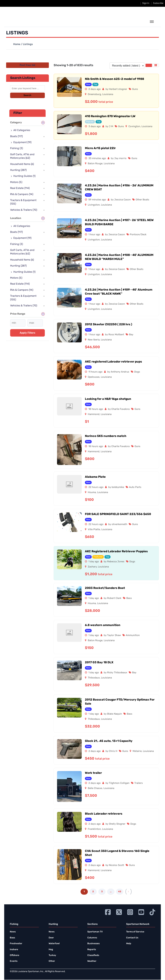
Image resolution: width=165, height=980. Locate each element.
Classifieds (93, 955)
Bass (129, 598)
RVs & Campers (22, 194)
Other (52, 961)
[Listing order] (127, 66)
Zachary (92, 567)
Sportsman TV (95, 932)
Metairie (137, 751)
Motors (16, 182)
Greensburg (94, 94)
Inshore (14, 950)
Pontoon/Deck (138, 235)
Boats (16, 136)
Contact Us (132, 938)
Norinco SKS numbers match (106, 436)
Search (27, 95)
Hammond (94, 414)
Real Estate (20, 188)
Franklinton (94, 829)
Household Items (22, 164)
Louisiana (108, 94)
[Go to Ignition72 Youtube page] (141, 912)
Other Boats (142, 200)
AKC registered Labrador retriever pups (113, 362)
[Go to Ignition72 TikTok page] (152, 912)
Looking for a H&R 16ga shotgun (108, 399)
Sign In (146, 3)
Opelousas (94, 377)
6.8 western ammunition (103, 625)
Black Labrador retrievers (104, 814)
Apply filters (27, 333)
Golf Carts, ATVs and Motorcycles (22, 156)
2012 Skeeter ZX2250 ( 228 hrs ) (109, 325)
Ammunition (133, 635)
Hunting (18, 170)
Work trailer (93, 773)
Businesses (93, 944)
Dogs (137, 372)
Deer (51, 938)
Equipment (22, 142)
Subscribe (158, 3)
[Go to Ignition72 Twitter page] (119, 912)
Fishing (17, 148)
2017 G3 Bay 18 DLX (99, 663)
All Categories (22, 130)
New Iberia (94, 340)
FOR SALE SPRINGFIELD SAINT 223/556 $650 (118, 514)
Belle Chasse (95, 788)
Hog (51, 950)
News (13, 932)
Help (129, 944)
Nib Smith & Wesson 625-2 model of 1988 (114, 79)
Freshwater (16, 944)
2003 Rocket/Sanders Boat (105, 588)
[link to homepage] (25, 21)
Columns (92, 938)
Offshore (15, 955)
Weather (92, 961)
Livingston (94, 205)
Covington (134, 127)
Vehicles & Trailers (24, 210)
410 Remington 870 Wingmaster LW (110, 116)
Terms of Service (135, 932)
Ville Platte (94, 530)
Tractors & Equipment (23, 202)
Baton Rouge (95, 164)
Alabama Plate (95, 477)
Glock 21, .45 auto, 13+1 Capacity (109, 741)
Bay (131, 335)
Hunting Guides (24, 176)
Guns (135, 89)
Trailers (139, 783)
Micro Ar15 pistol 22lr (100, 148)
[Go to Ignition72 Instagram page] (130, 912)
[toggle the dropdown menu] (152, 22)
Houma (92, 493)
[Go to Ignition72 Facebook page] (108, 912)
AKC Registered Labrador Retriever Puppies (116, 552)
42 (120, 892)
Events (14, 961)
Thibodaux (94, 678)
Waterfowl (54, 944)
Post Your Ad (27, 65)
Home (17, 44)
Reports (92, 950)
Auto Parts (135, 487)
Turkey (52, 955)
